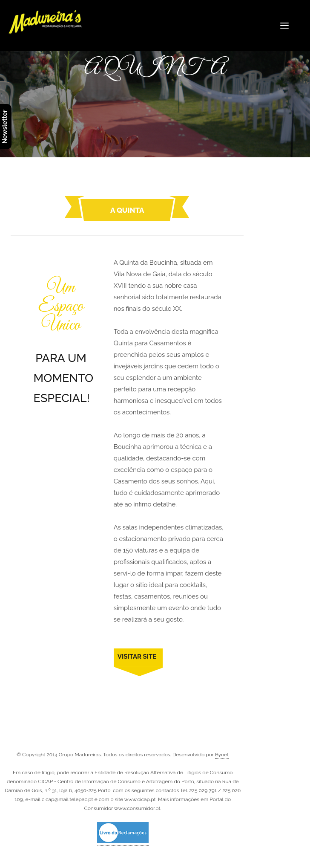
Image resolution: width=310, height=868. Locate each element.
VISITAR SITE (137, 657)
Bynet (222, 755)
